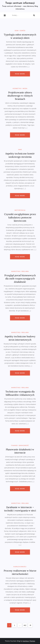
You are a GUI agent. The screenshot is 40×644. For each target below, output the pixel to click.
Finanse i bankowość (20, 445)
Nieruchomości (20, 567)
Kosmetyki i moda (20, 88)
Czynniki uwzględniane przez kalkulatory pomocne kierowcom (20, 217)
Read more (20, 74)
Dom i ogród (20, 31)
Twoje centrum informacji (20, 3)
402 (25, 625)
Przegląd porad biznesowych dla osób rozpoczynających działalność (20, 279)
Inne (20, 150)
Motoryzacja (20, 210)
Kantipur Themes (29, 641)
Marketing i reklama (20, 271)
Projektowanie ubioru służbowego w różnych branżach (20, 96)
